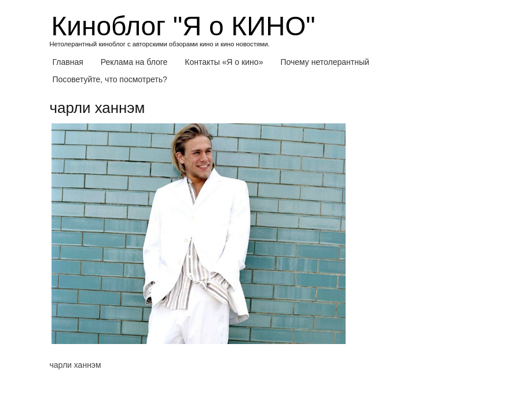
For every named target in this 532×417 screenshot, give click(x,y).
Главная (68, 62)
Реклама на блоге (134, 62)
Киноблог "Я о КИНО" (184, 26)
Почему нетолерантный (324, 62)
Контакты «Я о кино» (224, 62)
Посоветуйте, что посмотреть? (110, 79)
